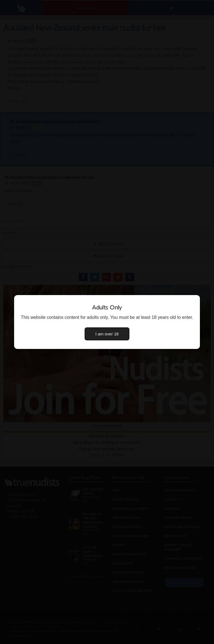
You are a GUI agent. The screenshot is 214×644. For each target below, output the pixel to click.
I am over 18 (107, 334)
